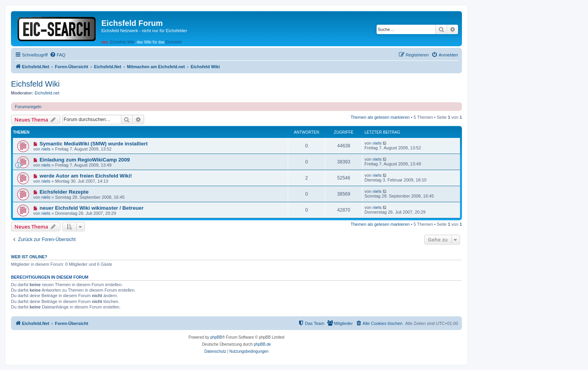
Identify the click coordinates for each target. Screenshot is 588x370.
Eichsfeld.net (47, 93)
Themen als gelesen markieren (380, 117)
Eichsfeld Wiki (122, 42)
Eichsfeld (174, 42)
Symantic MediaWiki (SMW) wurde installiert (94, 144)
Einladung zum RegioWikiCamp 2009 (85, 160)
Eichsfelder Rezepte (64, 192)
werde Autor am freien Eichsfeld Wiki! (86, 176)
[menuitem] (58, 55)
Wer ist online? (29, 257)
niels (46, 149)
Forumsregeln (28, 107)
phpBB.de (262, 344)
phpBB (216, 337)
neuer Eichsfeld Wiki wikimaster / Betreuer (92, 208)
